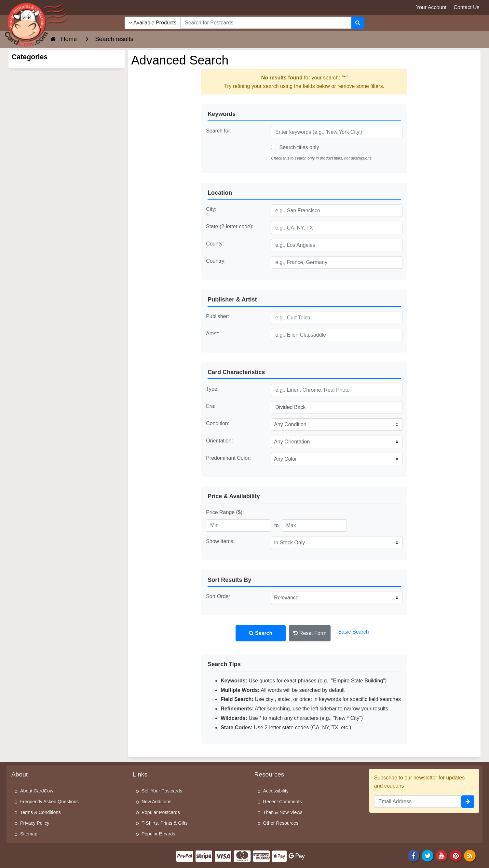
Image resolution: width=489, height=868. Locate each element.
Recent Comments (283, 802)
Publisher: (217, 316)
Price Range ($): (225, 512)
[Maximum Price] (314, 525)
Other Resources (281, 823)
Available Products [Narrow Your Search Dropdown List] (153, 23)
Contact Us (466, 7)
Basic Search (353, 632)
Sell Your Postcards (162, 791)
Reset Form (310, 633)
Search (261, 633)
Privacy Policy (35, 823)
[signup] (468, 802)
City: (211, 209)
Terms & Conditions (41, 812)
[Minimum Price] (238, 525)
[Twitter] (428, 855)
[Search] (358, 23)
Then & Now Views (283, 812)
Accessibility (276, 791)
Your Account (431, 7)
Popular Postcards (161, 812)
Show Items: (220, 541)
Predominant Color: (228, 458)
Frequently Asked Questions (49, 802)
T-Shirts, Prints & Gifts (165, 823)
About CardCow (37, 791)
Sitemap (29, 834)
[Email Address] (418, 802)
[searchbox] (266, 23)
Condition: (218, 423)
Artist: (213, 334)
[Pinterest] (456, 855)
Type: (212, 389)
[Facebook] (414, 855)
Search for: (219, 131)
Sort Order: (219, 596)
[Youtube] (442, 855)
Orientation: (219, 441)
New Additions (156, 802)
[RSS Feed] (470, 855)
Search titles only (295, 147)
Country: (216, 261)
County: (215, 244)
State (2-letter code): (230, 226)
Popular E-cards (158, 834)
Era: (211, 406)
